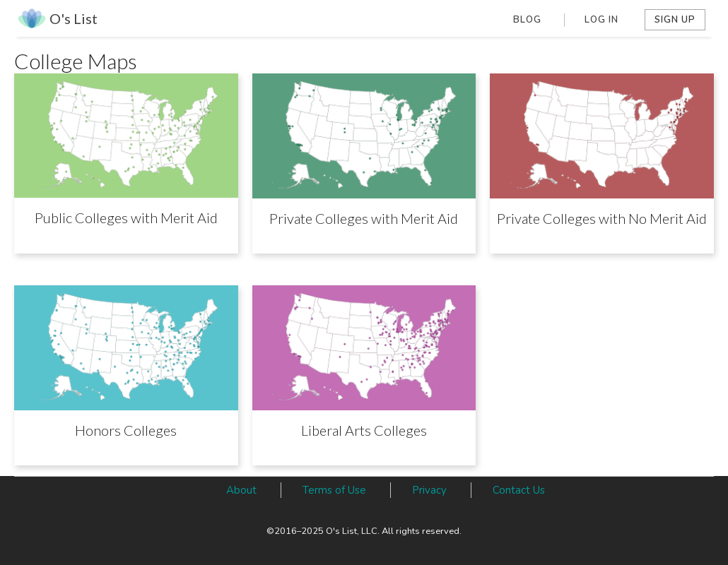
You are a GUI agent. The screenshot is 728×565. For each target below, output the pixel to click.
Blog (527, 20)
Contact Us (519, 490)
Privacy (429, 490)
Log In (601, 20)
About (241, 490)
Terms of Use (334, 490)
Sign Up (675, 20)
